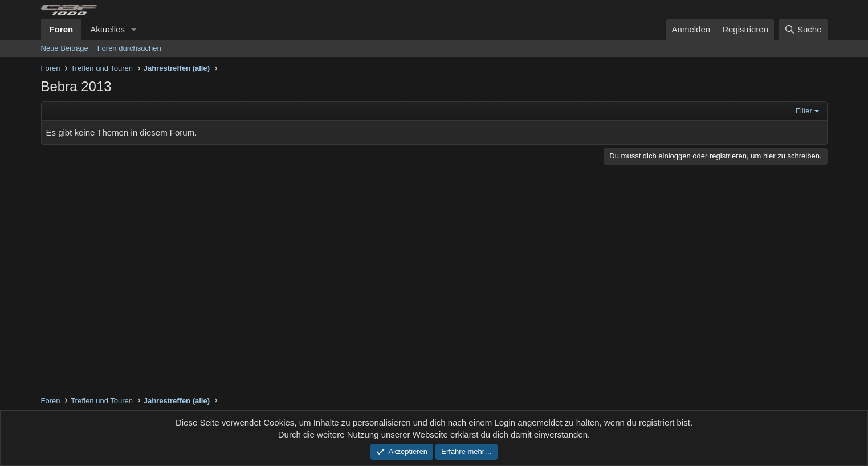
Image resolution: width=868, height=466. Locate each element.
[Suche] (803, 29)
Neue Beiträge (65, 48)
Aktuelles (107, 29)
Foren (62, 29)
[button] (134, 29)
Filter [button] (804, 111)
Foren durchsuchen (129, 48)
